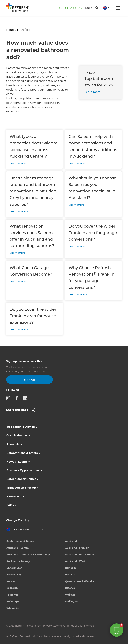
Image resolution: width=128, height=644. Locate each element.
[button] (105, 8)
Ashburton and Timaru (21, 541)
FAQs (21, 30)
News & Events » (18, 462)
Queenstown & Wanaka (80, 581)
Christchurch (14, 568)
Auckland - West (75, 561)
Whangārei (13, 608)
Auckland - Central (18, 548)
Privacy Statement (54, 626)
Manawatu (72, 575)
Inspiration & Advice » (22, 427)
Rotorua (70, 588)
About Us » (14, 444)
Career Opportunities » (23, 479)
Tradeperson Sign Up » (22, 488)
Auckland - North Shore (80, 555)
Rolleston (12, 588)
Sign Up (30, 380)
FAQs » (11, 505)
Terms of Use (75, 626)
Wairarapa (13, 601)
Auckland (71, 541)
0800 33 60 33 (71, 8)
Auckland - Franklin (77, 548)
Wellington (72, 601)
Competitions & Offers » (23, 453)
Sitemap (89, 626)
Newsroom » (15, 496)
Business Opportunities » (24, 470)
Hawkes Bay (14, 575)
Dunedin (71, 568)
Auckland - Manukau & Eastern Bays (29, 555)
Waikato (70, 595)
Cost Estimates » (18, 436)
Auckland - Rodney (18, 561)
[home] (19, 8)
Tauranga (12, 595)
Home (10, 30)
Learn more (92, 92)
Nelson (11, 581)
